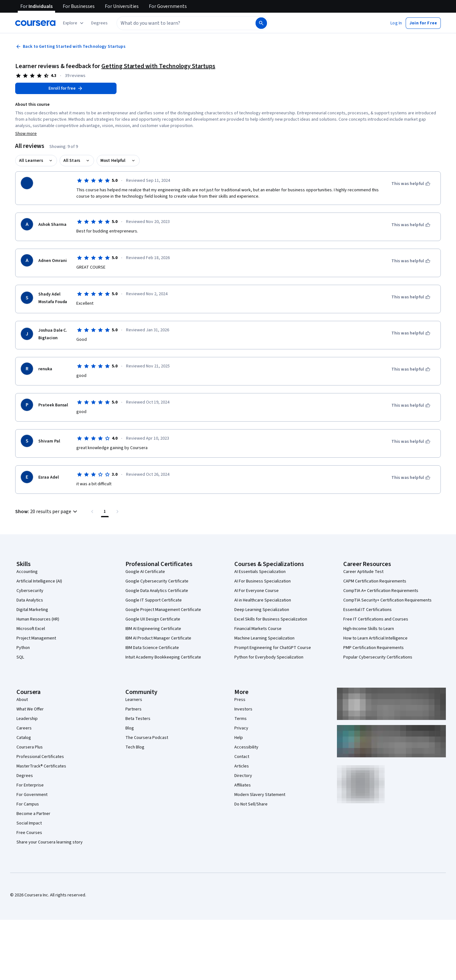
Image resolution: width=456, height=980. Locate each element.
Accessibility (246, 747)
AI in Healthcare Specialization (263, 600)
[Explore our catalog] (74, 23)
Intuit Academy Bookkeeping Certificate (163, 657)
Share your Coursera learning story (50, 842)
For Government (32, 795)
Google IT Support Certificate (154, 600)
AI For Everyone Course (256, 591)
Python (23, 648)
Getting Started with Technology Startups (158, 66)
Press (240, 700)
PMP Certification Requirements (374, 648)
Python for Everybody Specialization (269, 657)
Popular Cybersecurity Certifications (378, 657)
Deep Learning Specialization (262, 610)
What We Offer (30, 709)
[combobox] (186, 23)
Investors (243, 709)
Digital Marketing (32, 610)
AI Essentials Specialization (260, 572)
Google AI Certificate (145, 572)
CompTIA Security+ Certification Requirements (387, 600)
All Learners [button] (31, 161)
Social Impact (29, 823)
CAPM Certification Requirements (375, 581)
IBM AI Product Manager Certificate (158, 638)
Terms (241, 719)
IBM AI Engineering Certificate (153, 629)
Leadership (27, 719)
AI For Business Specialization (263, 581)
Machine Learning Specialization (264, 638)
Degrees (25, 776)
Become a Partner (33, 814)
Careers (24, 728)
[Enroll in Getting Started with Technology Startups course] (66, 88)
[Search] (261, 23)
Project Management (36, 638)
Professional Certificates (40, 757)
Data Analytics (30, 600)
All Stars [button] (72, 161)
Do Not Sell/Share (251, 804)
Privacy (241, 728)
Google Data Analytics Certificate (157, 591)
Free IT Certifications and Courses (376, 619)
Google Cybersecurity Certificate (157, 581)
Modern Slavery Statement (260, 795)
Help (239, 738)
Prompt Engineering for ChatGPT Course (273, 648)
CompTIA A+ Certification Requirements (381, 591)
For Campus (28, 804)
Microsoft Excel (31, 629)
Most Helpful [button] (113, 161)
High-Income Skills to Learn (369, 629)
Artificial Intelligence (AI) (39, 581)
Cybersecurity (30, 591)
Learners (134, 700)
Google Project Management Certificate (163, 610)
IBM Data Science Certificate (152, 648)
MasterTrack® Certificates (41, 766)
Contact (242, 757)
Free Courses (29, 833)
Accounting (27, 572)
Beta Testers (138, 719)
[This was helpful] (411, 184)
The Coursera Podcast (147, 738)
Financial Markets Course (258, 629)
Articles (242, 766)
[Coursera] (35, 23)
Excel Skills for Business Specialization (271, 619)
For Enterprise (30, 785)
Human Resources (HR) (38, 619)
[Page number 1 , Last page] (105, 512)
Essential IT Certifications (367, 610)
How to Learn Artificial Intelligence (375, 638)
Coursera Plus (30, 747)
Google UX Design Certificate (153, 619)
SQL (20, 657)
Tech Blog (135, 747)
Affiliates (243, 785)
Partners (133, 709)
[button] (99, 23)
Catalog (24, 738)
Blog (130, 728)
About (22, 700)
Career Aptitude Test (363, 572)
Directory (243, 776)
